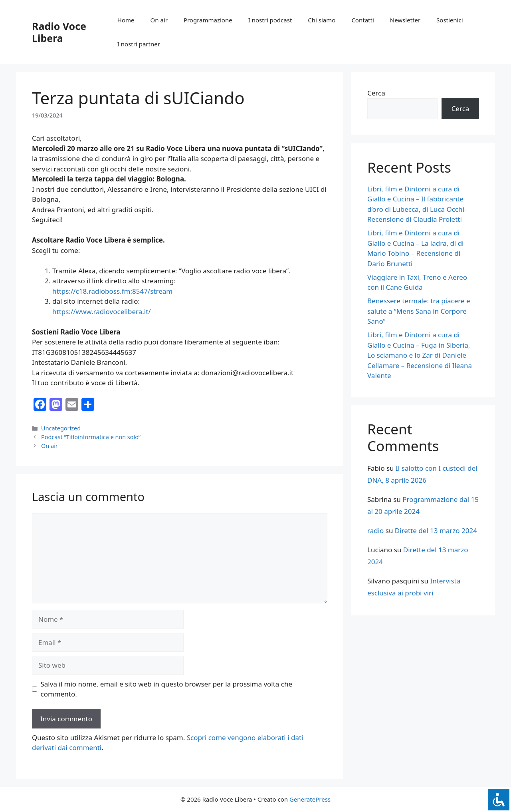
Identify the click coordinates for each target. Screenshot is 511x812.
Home (126, 20)
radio (375, 530)
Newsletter (405, 20)
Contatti (362, 20)
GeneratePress (310, 799)
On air (159, 20)
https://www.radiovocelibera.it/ (102, 311)
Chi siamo (322, 20)
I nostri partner (139, 44)
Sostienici (450, 20)
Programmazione (208, 20)
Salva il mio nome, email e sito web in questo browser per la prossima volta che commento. (167, 689)
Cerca (376, 93)
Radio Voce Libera (59, 32)
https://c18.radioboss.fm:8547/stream (112, 291)
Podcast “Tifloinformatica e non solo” (92, 437)
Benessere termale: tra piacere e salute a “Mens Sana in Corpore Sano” (419, 311)
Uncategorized (61, 428)
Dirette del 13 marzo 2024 (436, 530)
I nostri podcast (270, 20)
